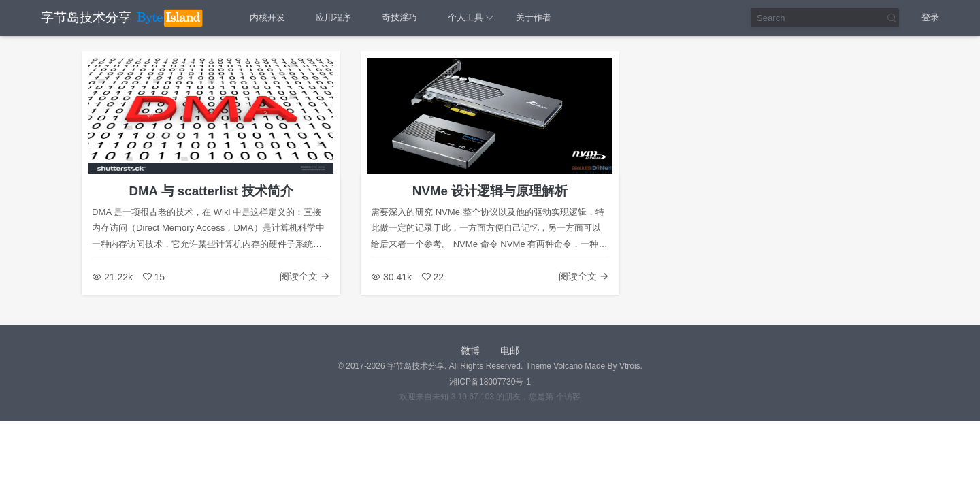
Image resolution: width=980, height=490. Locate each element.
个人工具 (465, 17)
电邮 (510, 351)
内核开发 (267, 17)
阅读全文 (305, 276)
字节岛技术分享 (86, 17)
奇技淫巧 (399, 17)
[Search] (825, 18)
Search (891, 18)
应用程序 (333, 17)
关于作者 (534, 17)
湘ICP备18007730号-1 (490, 382)
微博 (470, 351)
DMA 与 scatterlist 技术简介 (211, 191)
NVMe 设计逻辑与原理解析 (490, 191)
